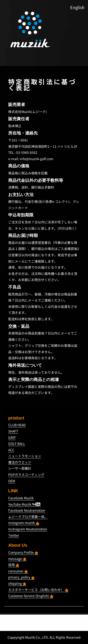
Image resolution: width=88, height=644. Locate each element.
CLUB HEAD (17, 425)
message (17, 559)
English (77, 7)
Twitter (14, 535)
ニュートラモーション (25, 456)
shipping (17, 583)
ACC (11, 450)
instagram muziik (24, 523)
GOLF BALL (17, 444)
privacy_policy (21, 577)
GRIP (12, 438)
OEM (12, 481)
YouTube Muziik (24, 504)
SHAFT (13, 431)
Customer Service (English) (31, 596)
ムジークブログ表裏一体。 (28, 517)
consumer (18, 571)
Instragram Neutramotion (28, 529)
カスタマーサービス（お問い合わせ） (38, 590)
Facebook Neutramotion (27, 510)
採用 (14, 565)
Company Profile (23, 552)
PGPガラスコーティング (26, 475)
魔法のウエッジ (20, 462)
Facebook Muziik (21, 498)
